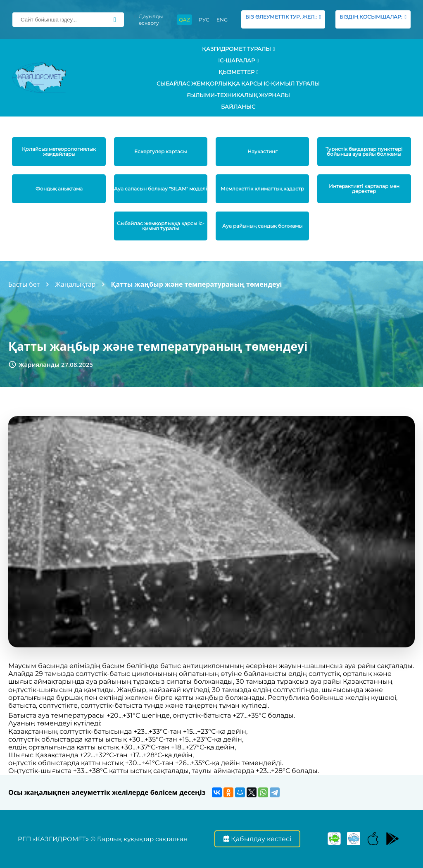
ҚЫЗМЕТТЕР (239, 72)
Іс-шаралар (239, 60)
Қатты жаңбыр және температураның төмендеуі (196, 284)
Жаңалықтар (75, 284)
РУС (204, 20)
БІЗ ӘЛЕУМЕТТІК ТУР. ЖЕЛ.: (283, 19)
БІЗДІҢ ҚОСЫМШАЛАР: (373, 19)
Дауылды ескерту (149, 20)
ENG (222, 20)
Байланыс (238, 107)
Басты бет (24, 284)
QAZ (184, 20)
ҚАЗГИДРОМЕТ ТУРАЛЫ (239, 49)
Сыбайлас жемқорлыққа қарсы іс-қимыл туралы (238, 83)
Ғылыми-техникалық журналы (238, 95)
